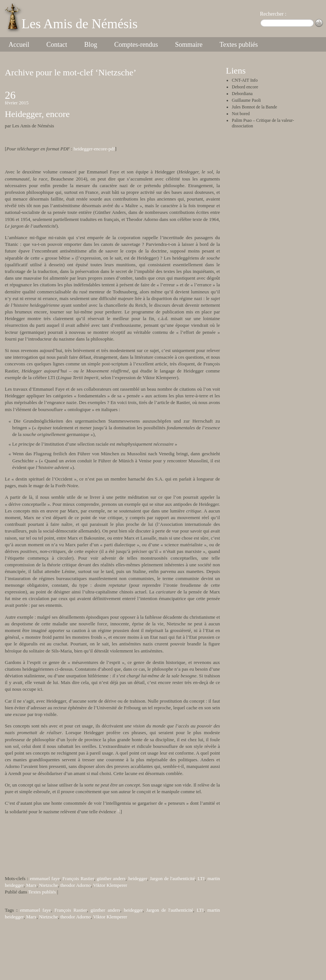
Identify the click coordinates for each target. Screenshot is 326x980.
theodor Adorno (76, 885)
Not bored (241, 114)
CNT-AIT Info (245, 80)
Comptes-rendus (136, 45)
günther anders (111, 878)
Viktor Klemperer (110, 885)
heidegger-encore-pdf (94, 149)
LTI (201, 878)
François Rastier (78, 878)
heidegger (138, 878)
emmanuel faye (45, 878)
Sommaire (189, 45)
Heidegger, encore (37, 114)
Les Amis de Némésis (80, 24)
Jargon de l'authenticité (172, 878)
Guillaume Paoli (246, 100)
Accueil (19, 45)
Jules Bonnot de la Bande (254, 107)
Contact (57, 45)
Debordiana (242, 94)
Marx (31, 885)
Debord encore (245, 87)
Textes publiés (239, 45)
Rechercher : (273, 14)
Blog (91, 45)
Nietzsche (48, 885)
